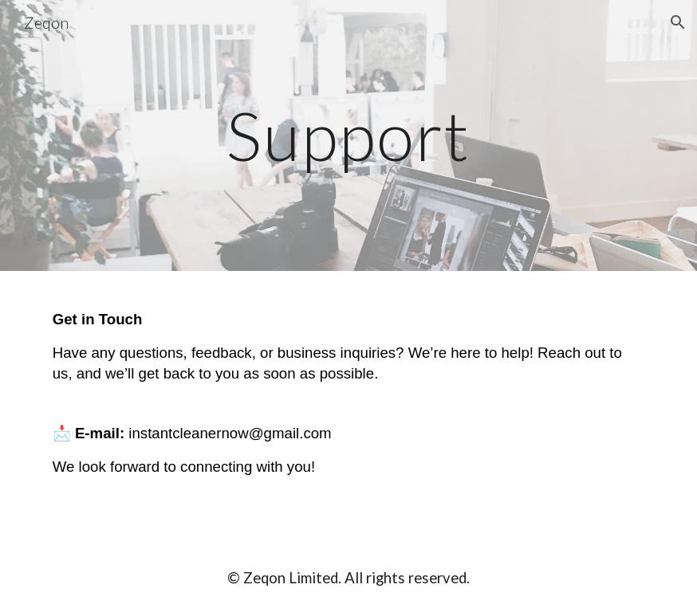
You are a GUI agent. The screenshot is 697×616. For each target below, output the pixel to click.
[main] (348, 135)
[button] (678, 22)
